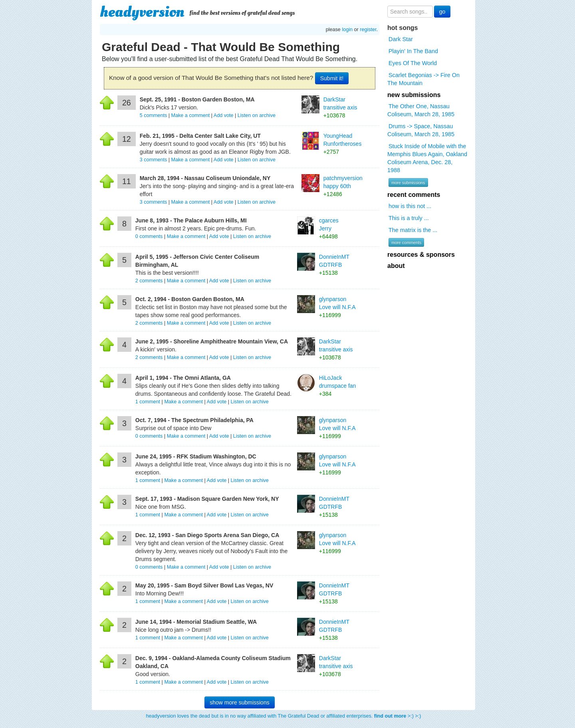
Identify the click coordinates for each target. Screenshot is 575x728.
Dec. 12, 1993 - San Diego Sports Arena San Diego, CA (207, 535)
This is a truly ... (409, 218)
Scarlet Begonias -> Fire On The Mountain (423, 79)
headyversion (142, 12)
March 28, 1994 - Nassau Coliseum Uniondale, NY (205, 178)
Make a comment (191, 115)
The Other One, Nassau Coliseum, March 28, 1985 (421, 110)
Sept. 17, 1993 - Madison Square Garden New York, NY (207, 499)
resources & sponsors (421, 255)
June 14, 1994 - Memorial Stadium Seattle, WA (196, 622)
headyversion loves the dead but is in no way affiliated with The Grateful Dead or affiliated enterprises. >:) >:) (284, 716)
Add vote (224, 115)
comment (149, 402)
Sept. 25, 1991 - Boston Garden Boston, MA (197, 99)
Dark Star (401, 39)
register (368, 30)
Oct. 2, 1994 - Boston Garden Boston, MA (190, 299)
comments (154, 115)
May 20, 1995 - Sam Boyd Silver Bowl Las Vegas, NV (204, 585)
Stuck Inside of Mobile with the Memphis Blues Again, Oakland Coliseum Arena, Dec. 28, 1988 (427, 158)
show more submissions (239, 702)
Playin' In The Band (413, 51)
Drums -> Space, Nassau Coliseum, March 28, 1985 (421, 130)
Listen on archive (257, 115)
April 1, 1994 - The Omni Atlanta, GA (183, 378)
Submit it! (332, 78)
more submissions (408, 182)
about (396, 266)
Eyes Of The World (413, 63)
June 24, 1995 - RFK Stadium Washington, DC (196, 456)
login (347, 30)
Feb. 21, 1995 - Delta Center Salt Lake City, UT (200, 136)
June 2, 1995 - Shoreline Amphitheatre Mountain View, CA (212, 341)
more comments (406, 242)
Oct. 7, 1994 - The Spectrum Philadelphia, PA (194, 420)
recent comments (414, 195)
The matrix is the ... (413, 230)
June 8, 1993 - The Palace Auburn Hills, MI (191, 220)
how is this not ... (410, 206)
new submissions (414, 95)
